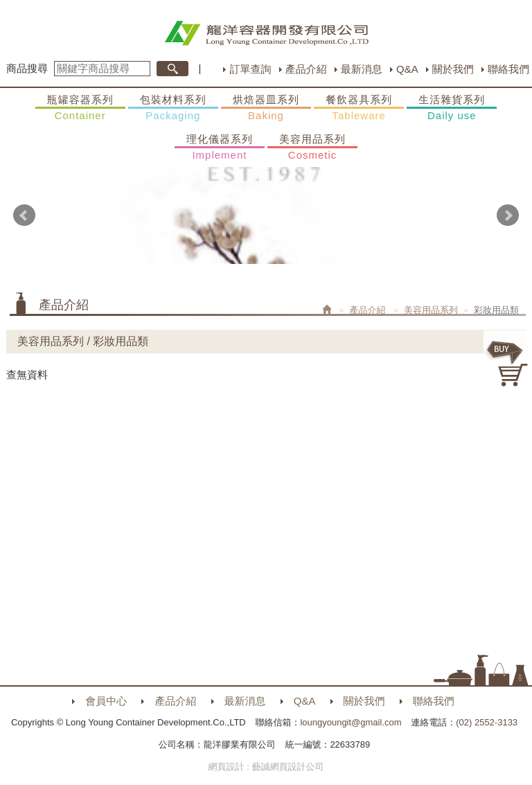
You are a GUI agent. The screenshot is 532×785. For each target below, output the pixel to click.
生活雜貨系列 (452, 108)
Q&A (407, 69)
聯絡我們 (508, 69)
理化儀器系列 (220, 148)
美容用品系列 (312, 148)
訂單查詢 (250, 69)
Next (508, 215)
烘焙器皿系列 (266, 108)
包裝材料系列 (173, 108)
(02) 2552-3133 (487, 722)
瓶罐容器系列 (80, 108)
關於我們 (453, 69)
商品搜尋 (27, 68)
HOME (266, 33)
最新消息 (362, 69)
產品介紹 (306, 69)
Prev (24, 215)
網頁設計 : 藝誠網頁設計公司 (266, 767)
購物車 (508, 364)
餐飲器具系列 (359, 108)
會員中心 (106, 701)
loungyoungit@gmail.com (351, 722)
